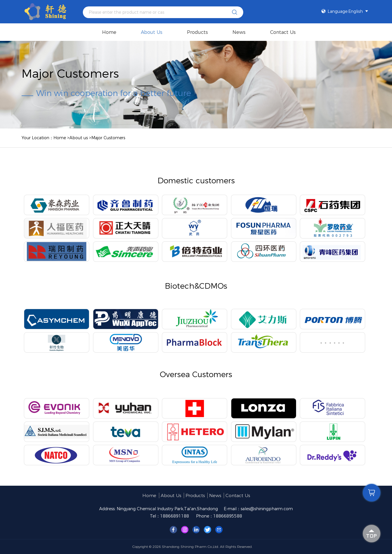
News (239, 32)
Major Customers (108, 138)
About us (152, 32)
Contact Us (283, 32)
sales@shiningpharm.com (267, 509)
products (197, 32)
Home (109, 32)
